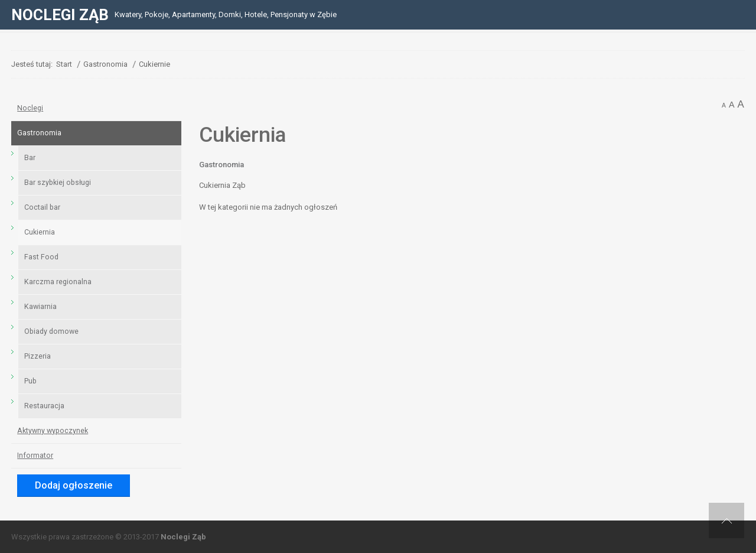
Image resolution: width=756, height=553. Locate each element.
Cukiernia (40, 232)
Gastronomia (221, 165)
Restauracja (44, 406)
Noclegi (30, 108)
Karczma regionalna (58, 282)
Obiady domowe (51, 331)
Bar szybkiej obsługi (58, 183)
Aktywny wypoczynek (53, 431)
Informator (35, 456)
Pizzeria (38, 356)
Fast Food (41, 257)
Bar (30, 158)
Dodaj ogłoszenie (74, 485)
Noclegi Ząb (183, 537)
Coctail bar (42, 207)
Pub (30, 381)
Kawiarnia (40, 307)
